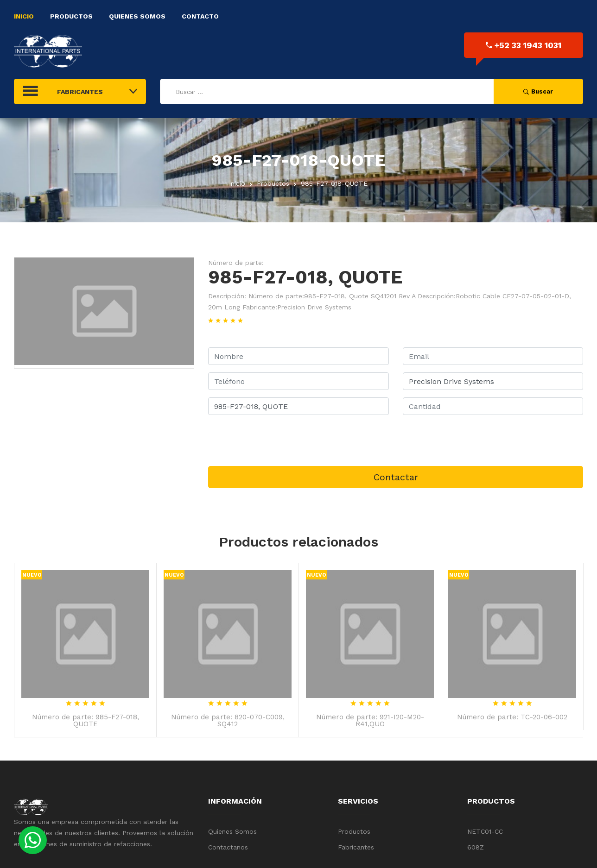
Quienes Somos (137, 16)
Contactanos (228, 847)
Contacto (200, 16)
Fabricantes (356, 847)
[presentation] (279, 440)
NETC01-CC (485, 831)
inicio (237, 183)
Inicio (24, 16)
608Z (476, 847)
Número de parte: (236, 263)
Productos (71, 16)
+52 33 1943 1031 (524, 45)
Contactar (396, 477)
